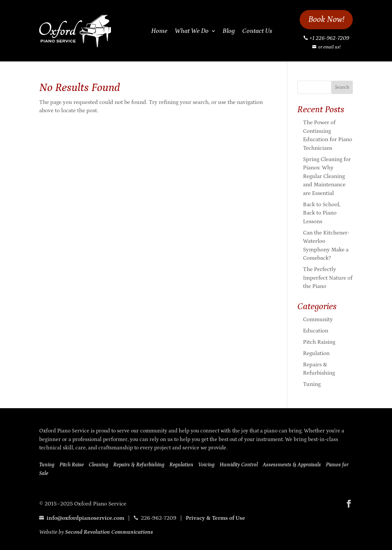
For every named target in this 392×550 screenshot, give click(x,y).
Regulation (316, 353)
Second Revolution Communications (109, 532)
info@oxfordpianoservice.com (82, 518)
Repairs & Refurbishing (139, 465)
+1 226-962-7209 (329, 38)
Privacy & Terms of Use (215, 518)
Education (316, 331)
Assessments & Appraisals (292, 465)
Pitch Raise (72, 465)
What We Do (192, 31)
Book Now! (326, 20)
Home (159, 31)
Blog (229, 31)
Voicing (206, 465)
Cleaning (98, 465)
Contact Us (257, 31)
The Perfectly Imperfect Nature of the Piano (328, 278)
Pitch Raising (319, 342)
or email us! (329, 47)
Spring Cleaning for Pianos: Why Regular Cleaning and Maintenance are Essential (327, 176)
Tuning (312, 384)
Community (318, 320)
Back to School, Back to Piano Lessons (322, 213)
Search (342, 87)
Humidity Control (239, 465)
